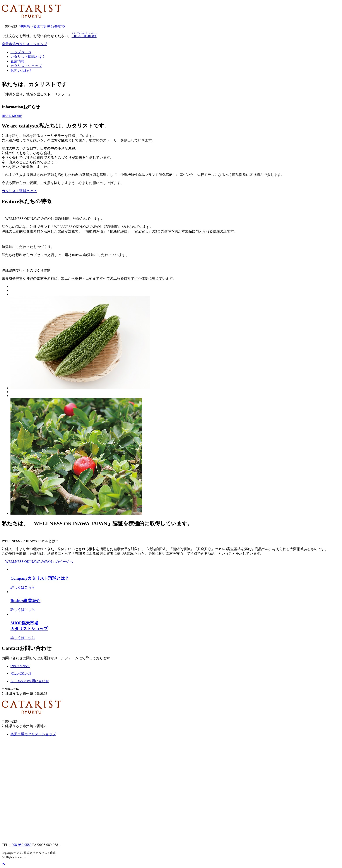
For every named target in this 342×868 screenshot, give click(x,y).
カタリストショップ (26, 66)
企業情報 (17, 61)
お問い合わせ (21, 70)
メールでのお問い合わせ (30, 681)
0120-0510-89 (21, 673)
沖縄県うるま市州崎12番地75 (42, 26)
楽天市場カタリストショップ (24, 44)
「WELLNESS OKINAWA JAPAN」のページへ (37, 562)
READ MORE (12, 116)
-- (85, 36)
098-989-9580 (21, 845)
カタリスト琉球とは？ (28, 57)
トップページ (21, 52)
